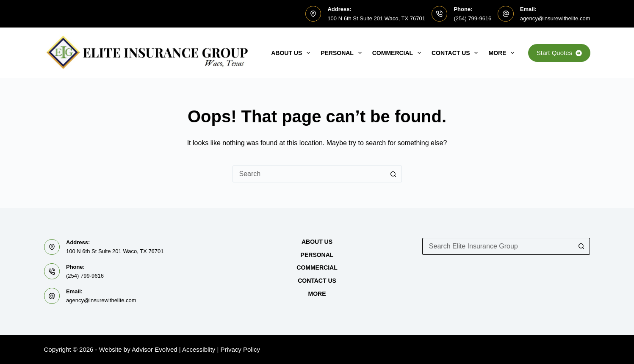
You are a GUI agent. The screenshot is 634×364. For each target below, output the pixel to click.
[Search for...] (309, 174)
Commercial (398, 53)
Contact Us (457, 53)
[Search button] (393, 174)
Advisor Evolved (155, 349)
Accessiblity (199, 349)
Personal (343, 53)
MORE (503, 53)
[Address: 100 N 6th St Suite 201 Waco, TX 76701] (313, 14)
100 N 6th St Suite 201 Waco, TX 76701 (376, 18)
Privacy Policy (240, 349)
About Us (292, 53)
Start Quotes (559, 53)
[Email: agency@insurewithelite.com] (506, 14)
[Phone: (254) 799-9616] (440, 14)
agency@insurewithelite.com (555, 18)
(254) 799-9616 (472, 18)
